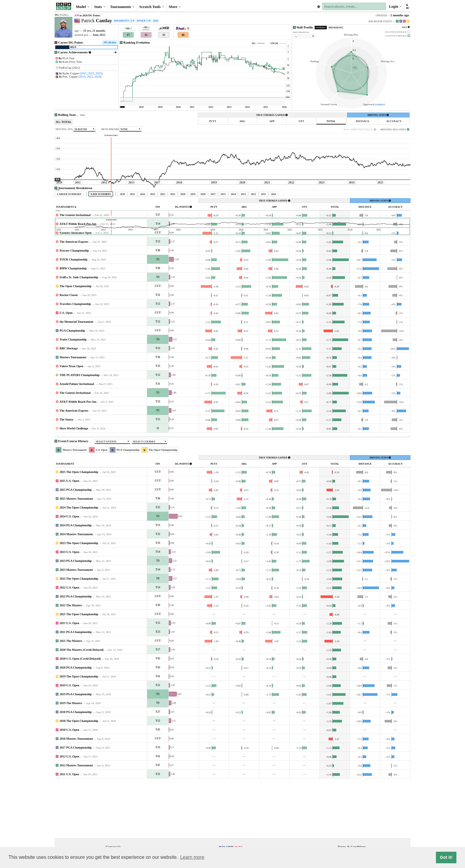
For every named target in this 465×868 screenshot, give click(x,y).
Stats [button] (100, 7)
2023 (91, 73)
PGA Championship (72, 386)
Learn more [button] (192, 857)
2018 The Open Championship (79, 776)
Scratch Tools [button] (152, 7)
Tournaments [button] (122, 7)
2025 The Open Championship (79, 527)
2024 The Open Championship (79, 563)
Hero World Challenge (74, 484)
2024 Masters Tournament (76, 590)
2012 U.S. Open (69, 812)
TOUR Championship (74, 315)
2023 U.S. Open (69, 607)
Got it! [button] (446, 857)
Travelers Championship (75, 359)
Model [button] (83, 7)
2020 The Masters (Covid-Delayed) (82, 705)
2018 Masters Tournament (76, 794)
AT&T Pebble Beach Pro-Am (78, 279)
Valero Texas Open (71, 422)
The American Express (74, 297)
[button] (407, 6)
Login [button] (395, 7)
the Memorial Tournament (77, 377)
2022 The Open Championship (79, 634)
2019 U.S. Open (69, 741)
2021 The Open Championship (79, 670)
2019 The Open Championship (79, 732)
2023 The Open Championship (79, 598)
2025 (98, 73)
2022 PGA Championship (76, 652)
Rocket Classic (69, 350)
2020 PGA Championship (76, 723)
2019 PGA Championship (76, 750)
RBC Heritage (69, 404)
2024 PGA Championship (76, 581)
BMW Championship (73, 324)
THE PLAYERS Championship (80, 430)
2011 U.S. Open (69, 830)
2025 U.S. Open (69, 536)
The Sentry (67, 475)
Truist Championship (73, 395)
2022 (90, 77)
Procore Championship (74, 306)
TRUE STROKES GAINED (272, 115)
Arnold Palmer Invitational (77, 439)
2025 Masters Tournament (76, 554)
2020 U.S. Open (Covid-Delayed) (80, 714)
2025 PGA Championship (76, 545)
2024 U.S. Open (69, 572)
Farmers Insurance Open (76, 288)
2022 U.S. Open (69, 643)
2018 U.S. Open (69, 785)
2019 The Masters (71, 758)
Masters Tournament (73, 413)
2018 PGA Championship (76, 767)
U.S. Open (66, 368)
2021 (84, 73)
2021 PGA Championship (76, 687)
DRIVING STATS (378, 115)
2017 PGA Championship (76, 803)
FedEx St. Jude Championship (79, 333)
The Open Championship (76, 342)
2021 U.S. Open (69, 678)
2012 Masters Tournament (76, 821)
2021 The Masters (71, 696)
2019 (82, 77)
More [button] (175, 7)
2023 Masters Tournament (76, 625)
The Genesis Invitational (75, 270)
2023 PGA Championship (76, 616)
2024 (97, 77)
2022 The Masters (71, 661)
